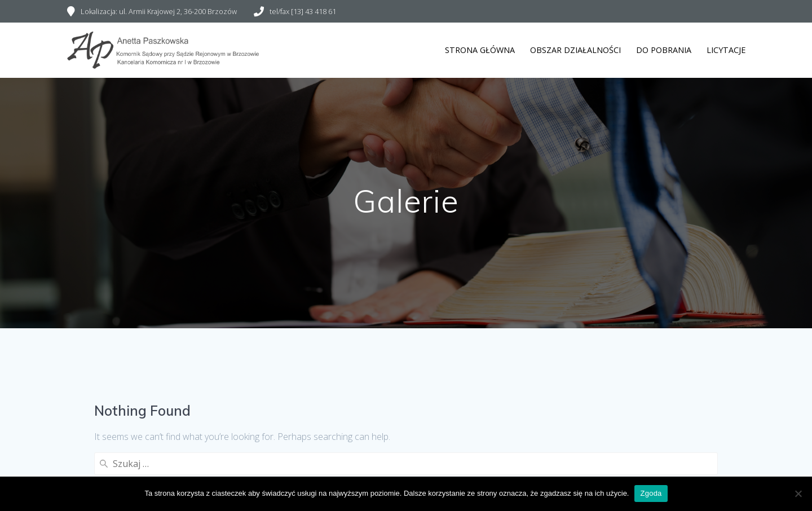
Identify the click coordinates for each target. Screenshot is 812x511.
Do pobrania (664, 50)
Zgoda (651, 493)
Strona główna (480, 50)
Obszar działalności (575, 50)
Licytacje (726, 50)
